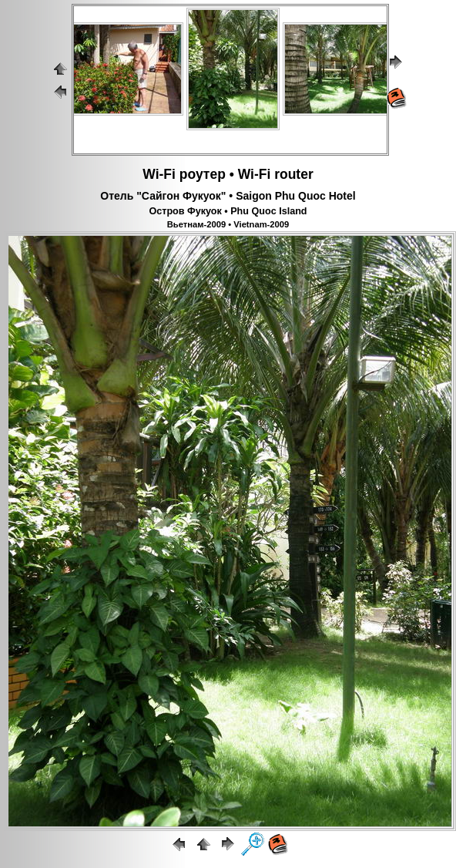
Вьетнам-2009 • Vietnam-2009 (228, 224)
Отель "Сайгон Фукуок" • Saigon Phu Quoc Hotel (228, 196)
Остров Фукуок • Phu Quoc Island (228, 211)
